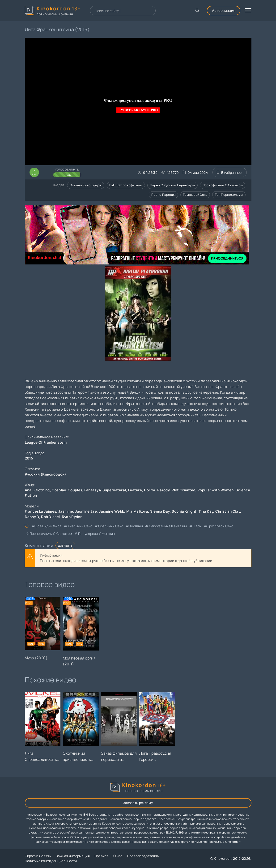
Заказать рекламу (138, 803)
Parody (163, 490)
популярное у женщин (97, 534)
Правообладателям (143, 856)
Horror (150, 490)
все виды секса (48, 526)
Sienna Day (160, 511)
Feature (135, 490)
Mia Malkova (137, 511)
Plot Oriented (184, 490)
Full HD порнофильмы (126, 185)
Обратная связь (38, 856)
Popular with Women (215, 490)
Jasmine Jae (86, 511)
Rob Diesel (50, 517)
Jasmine (66, 511)
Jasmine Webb (112, 511)
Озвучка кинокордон (86, 185)
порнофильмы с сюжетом (51, 534)
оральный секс (111, 526)
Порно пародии (163, 195)
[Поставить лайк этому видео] (34, 172)
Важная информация (73, 856)
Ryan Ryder (72, 517)
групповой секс (220, 526)
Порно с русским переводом (172, 185)
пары (197, 526)
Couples (75, 490)
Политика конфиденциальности (51, 861)
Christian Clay (228, 511)
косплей (136, 526)
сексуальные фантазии (168, 526)
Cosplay (59, 490)
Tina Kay (206, 511)
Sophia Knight (184, 511)
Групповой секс (195, 195)
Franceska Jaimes (41, 511)
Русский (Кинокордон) (46, 474)
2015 (29, 458)
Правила (102, 856)
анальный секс (80, 526)
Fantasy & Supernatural (105, 490)
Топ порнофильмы (229, 195)
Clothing (42, 490)
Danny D (32, 517)
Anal (29, 490)
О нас (118, 856)
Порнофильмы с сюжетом (223, 185)
